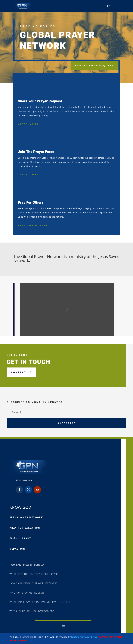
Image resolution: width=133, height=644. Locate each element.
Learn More (28, 124)
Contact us (21, 372)
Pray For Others (33, 225)
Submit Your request (95, 65)
